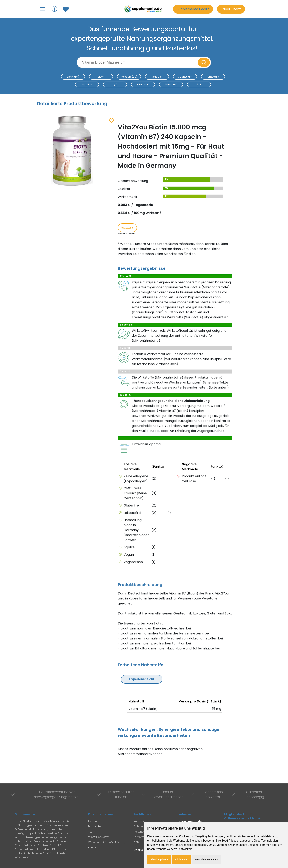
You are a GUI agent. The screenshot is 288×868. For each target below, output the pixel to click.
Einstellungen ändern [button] (207, 860)
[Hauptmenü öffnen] (42, 9)
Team (92, 832)
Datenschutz (141, 826)
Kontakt (93, 848)
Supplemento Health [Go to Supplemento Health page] (193, 9)
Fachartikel (95, 826)
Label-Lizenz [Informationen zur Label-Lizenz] (231, 9)
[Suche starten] (204, 62)
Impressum (141, 821)
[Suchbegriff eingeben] (138, 62)
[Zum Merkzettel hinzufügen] (111, 121)
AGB (136, 842)
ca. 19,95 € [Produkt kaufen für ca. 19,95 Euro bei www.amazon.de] (127, 228)
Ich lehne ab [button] (181, 860)
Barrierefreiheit (142, 837)
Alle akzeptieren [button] (159, 860)
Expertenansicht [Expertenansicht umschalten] (142, 679)
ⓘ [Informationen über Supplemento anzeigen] (54, 9)
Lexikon (92, 821)
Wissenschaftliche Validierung (107, 842)
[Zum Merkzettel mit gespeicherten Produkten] (66, 9)
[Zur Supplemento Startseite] (144, 9)
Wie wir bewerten (99, 837)
